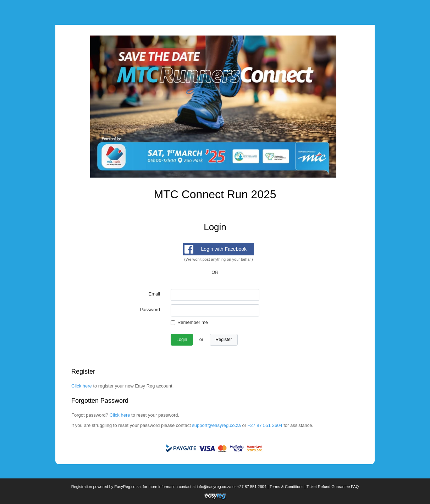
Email (154, 294)
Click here (82, 386)
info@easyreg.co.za (214, 487)
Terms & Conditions (286, 487)
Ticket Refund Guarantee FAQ (333, 487)
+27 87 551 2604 (265, 425)
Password (150, 310)
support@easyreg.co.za (216, 425)
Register (224, 340)
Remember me (193, 322)
